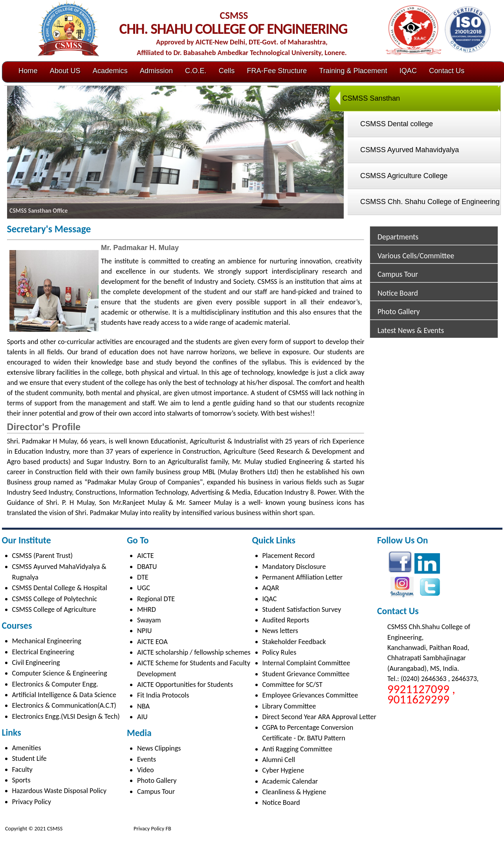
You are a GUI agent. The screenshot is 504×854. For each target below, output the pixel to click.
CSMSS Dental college (397, 124)
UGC (144, 588)
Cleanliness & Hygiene (294, 792)
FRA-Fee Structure (277, 71)
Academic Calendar (290, 781)
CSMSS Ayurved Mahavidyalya (410, 150)
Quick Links (274, 540)
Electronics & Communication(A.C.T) (64, 705)
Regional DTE (156, 599)
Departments (398, 237)
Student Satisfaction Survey (302, 609)
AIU (142, 717)
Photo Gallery (399, 311)
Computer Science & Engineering (60, 673)
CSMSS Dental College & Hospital (60, 588)
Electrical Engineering (43, 652)
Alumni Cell (279, 760)
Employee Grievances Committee (310, 695)
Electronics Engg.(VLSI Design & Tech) (66, 716)
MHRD (147, 609)
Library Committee (289, 706)
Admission (156, 71)
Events (147, 759)
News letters (280, 631)
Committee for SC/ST (292, 685)
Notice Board (398, 293)
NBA (143, 706)
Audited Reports (286, 620)
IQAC (408, 71)
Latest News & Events (411, 330)
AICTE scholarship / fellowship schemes (194, 652)
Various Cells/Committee (416, 256)
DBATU (147, 567)
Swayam (149, 620)
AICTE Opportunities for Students (185, 685)
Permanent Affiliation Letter (303, 577)
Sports (21, 780)
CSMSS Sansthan (371, 98)
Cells (227, 71)
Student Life (29, 758)
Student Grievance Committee (306, 674)
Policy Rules (279, 652)
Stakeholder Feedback (294, 642)
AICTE (146, 556)
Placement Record (289, 556)
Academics (110, 71)
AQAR (271, 588)
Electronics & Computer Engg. (55, 684)
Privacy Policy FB (152, 828)
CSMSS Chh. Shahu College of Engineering (430, 202)
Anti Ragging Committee (297, 749)
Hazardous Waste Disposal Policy (60, 791)
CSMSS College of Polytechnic (55, 599)
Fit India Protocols (163, 695)
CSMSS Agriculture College (404, 176)
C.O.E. (196, 71)
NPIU (144, 631)
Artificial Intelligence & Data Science (64, 695)
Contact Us (447, 71)
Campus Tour (398, 274)
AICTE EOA (152, 642)
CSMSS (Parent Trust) (43, 556)
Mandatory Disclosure (294, 567)
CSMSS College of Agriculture (54, 609)
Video (146, 770)
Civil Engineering (36, 663)
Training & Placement (353, 71)
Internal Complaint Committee (306, 663)
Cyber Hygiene (283, 770)
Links (12, 732)
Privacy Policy (32, 802)
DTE (143, 577)
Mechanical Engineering (47, 641)
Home (28, 71)
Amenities (27, 748)
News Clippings (159, 748)
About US (65, 71)
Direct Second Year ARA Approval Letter (319, 717)
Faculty (22, 769)
